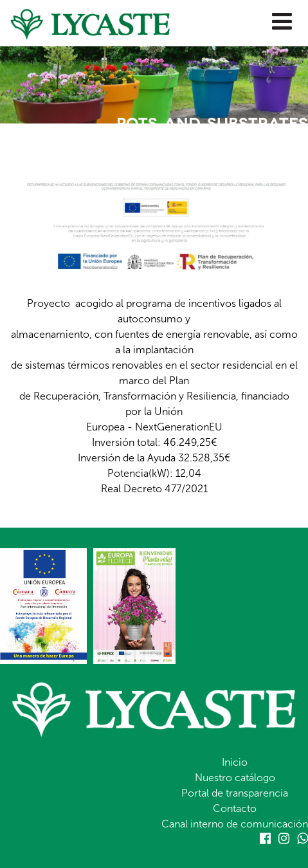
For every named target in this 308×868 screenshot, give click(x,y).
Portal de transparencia (235, 793)
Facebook (265, 838)
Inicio (235, 762)
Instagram (284, 838)
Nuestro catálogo (235, 778)
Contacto (235, 808)
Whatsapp (303, 838)
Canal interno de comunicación (235, 824)
